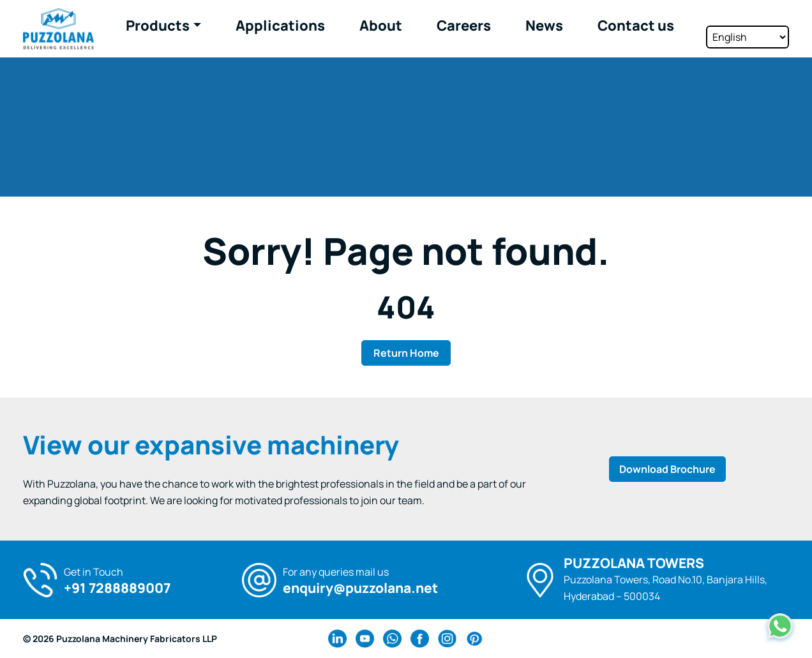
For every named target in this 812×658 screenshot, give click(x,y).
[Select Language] (748, 27)
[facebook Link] (420, 639)
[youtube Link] (365, 639)
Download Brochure (667, 469)
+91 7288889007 (117, 588)
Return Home (406, 353)
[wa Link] (392, 639)
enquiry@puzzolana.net (360, 588)
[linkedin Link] (337, 639)
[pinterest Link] (475, 639)
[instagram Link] (447, 639)
